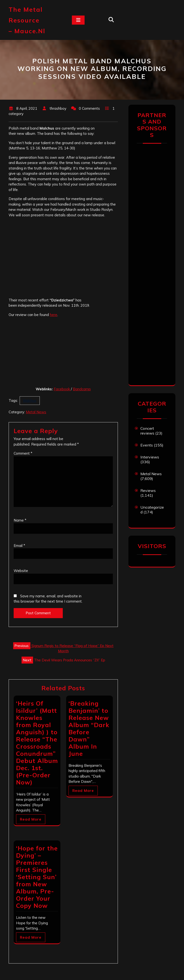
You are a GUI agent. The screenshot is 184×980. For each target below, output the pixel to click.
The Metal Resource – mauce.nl (27, 20)
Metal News (36, 412)
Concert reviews (147, 431)
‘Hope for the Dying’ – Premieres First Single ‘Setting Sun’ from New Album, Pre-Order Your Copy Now (37, 877)
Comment (23, 453)
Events (147, 445)
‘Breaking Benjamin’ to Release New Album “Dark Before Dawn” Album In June (89, 728)
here (54, 315)
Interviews (150, 457)
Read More (31, 819)
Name (20, 520)
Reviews (148, 490)
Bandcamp (82, 389)
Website (21, 571)
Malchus (30, 400)
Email (19, 546)
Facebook (62, 389)
